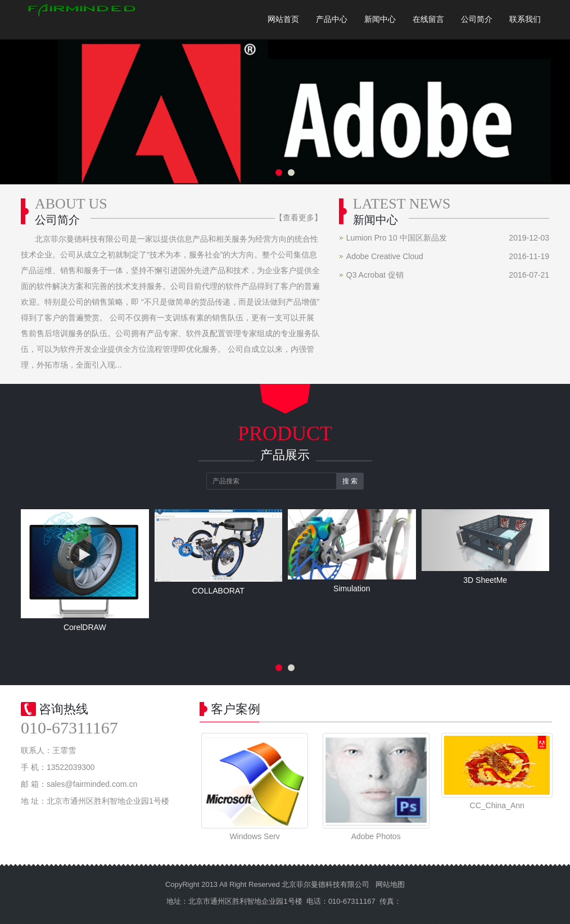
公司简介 (477, 19)
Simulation (352, 588)
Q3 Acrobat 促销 (375, 275)
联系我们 (525, 19)
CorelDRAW (85, 627)
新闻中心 (380, 19)
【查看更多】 (298, 218)
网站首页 (283, 19)
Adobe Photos (376, 836)
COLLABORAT (218, 591)
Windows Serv (254, 836)
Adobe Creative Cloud (385, 256)
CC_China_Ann (497, 805)
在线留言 (428, 19)
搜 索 (350, 481)
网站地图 (390, 884)
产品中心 (332, 19)
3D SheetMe (485, 580)
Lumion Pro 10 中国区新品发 (397, 238)
